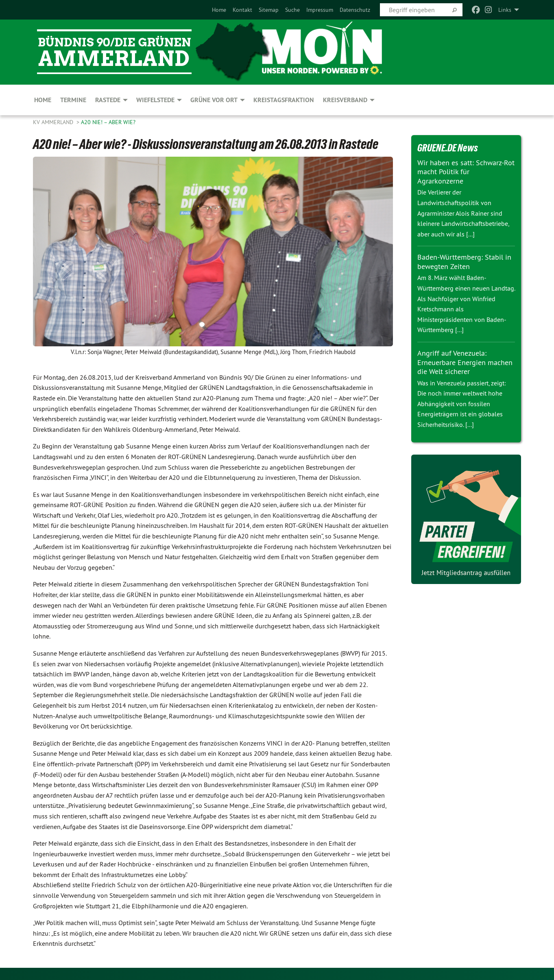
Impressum (320, 10)
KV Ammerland (54, 122)
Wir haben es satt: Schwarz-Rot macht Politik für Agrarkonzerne (466, 172)
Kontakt (242, 10)
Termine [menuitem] (73, 100)
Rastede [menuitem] (108, 100)
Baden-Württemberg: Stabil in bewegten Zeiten (464, 262)
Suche (292, 10)
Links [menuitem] (505, 10)
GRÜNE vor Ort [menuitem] (214, 100)
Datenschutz (355, 10)
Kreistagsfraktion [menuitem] (284, 100)
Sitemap (269, 10)
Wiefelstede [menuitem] (155, 100)
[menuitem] (219, 10)
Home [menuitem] (43, 100)
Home (219, 10)
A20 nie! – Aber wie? (108, 122)
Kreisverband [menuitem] (345, 100)
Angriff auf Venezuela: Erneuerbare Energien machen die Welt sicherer (465, 362)
